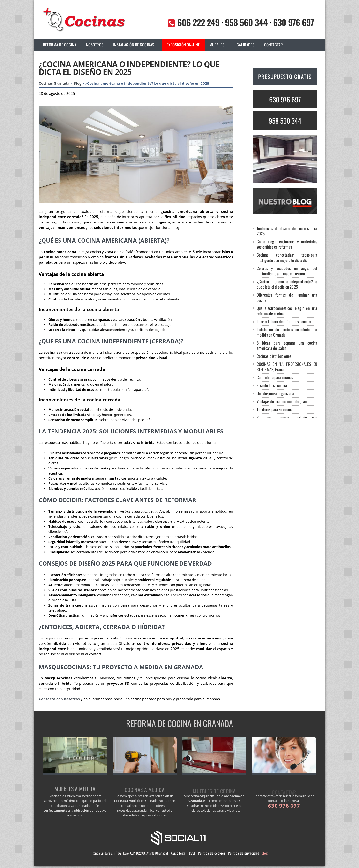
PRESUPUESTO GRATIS (285, 77)
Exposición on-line (183, 45)
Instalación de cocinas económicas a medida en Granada (287, 332)
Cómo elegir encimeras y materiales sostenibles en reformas (287, 244)
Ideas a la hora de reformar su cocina (284, 321)
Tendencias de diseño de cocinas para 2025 (287, 231)
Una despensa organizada (276, 393)
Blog (77, 83)
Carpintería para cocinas (275, 377)
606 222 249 (198, 22)
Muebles (217, 45)
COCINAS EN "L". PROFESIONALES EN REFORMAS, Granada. (287, 367)
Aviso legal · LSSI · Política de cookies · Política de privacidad (215, 853)
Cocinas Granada (54, 83)
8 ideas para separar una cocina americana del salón (287, 345)
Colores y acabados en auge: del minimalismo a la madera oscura (287, 271)
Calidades (246, 45)
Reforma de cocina (60, 45)
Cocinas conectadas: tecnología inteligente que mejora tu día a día (287, 257)
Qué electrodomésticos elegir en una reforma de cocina (287, 311)
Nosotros (95, 45)
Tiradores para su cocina (275, 409)
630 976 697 (293, 22)
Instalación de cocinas (134, 45)
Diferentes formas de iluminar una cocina (287, 297)
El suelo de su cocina (272, 385)
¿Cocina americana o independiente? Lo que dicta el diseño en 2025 (287, 284)
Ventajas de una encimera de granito (284, 401)
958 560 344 (246, 22)
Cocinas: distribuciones (274, 356)
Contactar (274, 45)
